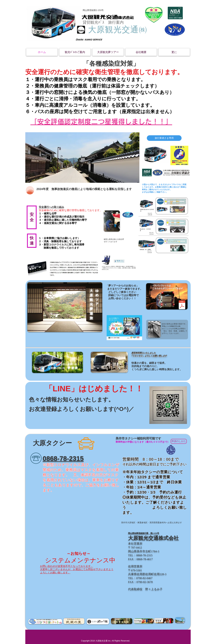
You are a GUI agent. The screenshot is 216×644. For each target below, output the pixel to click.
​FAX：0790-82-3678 (140, 582)
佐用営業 (134, 566)
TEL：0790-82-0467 (140, 578)
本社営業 (134, 544)
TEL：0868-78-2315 (140, 555)
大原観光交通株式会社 (153, 538)
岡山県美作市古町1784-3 (144, 551)
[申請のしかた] (179, 441)
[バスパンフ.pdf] (182, 305)
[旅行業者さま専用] (164, 138)
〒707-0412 (135, 547)
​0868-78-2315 (63, 458)
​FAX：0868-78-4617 (140, 559)
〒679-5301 (135, 570)
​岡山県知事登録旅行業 (138, 533)
